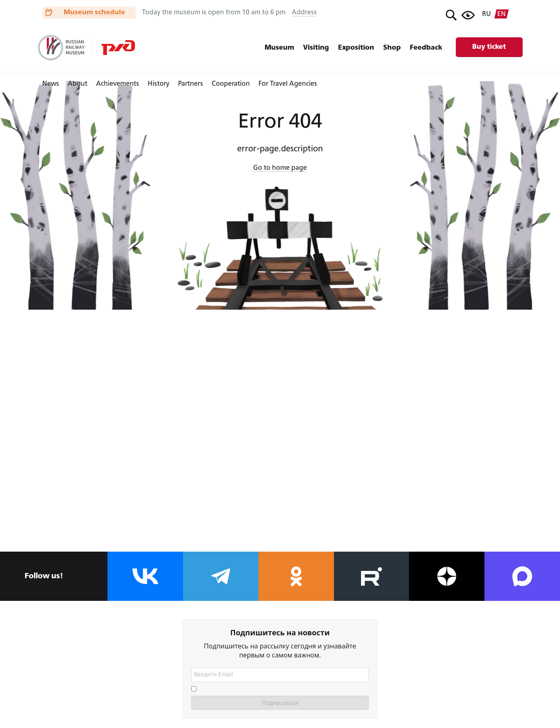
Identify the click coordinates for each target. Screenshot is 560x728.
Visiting (316, 48)
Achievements (118, 84)
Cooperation (231, 84)
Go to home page (280, 168)
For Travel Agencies (288, 84)
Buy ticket (489, 47)
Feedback (426, 48)
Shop (392, 48)
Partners (191, 84)
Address (304, 13)
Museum (279, 48)
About (78, 84)
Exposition (356, 48)
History (159, 84)
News (51, 84)
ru (487, 14)
